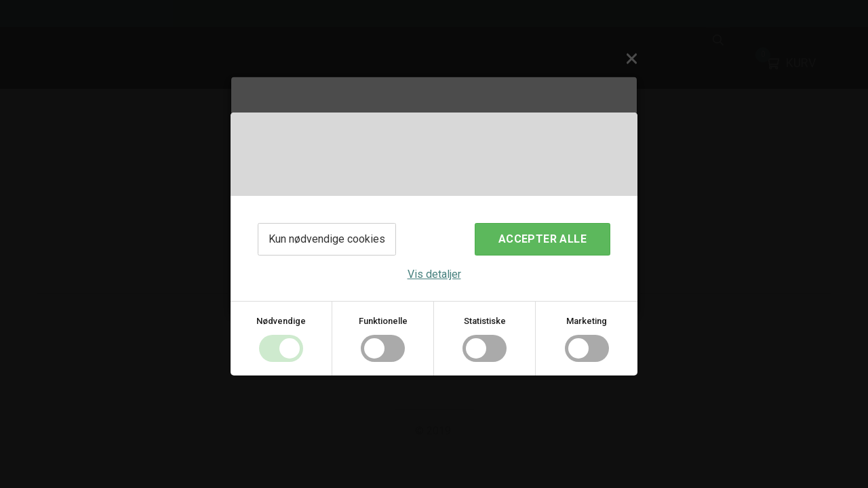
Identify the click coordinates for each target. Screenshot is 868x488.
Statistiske (485, 321)
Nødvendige (281, 321)
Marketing (587, 321)
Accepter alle (542, 239)
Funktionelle (383, 321)
